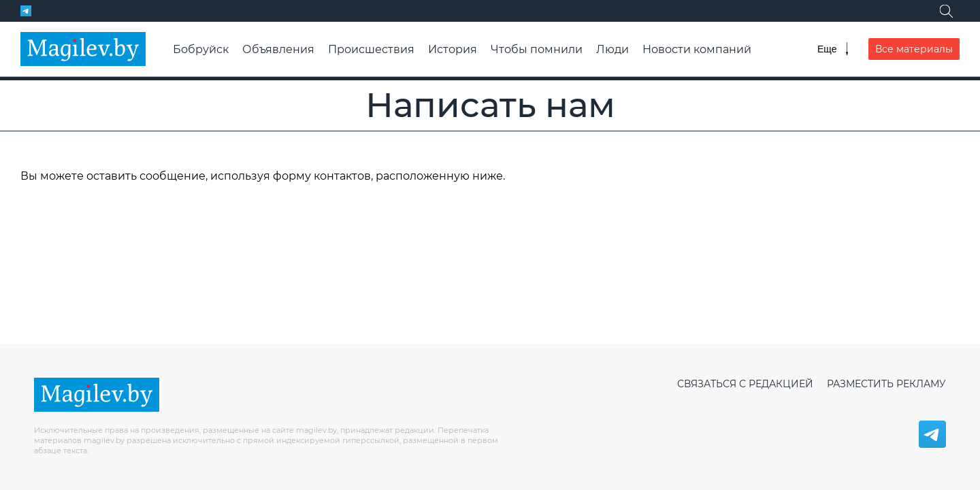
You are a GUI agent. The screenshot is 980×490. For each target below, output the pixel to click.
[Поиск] (946, 11)
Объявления (278, 49)
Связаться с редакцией (745, 384)
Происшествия (371, 49)
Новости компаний (697, 49)
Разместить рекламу (886, 384)
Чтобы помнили (537, 49)
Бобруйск (201, 49)
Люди (612, 49)
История (453, 49)
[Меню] (833, 49)
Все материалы (914, 49)
